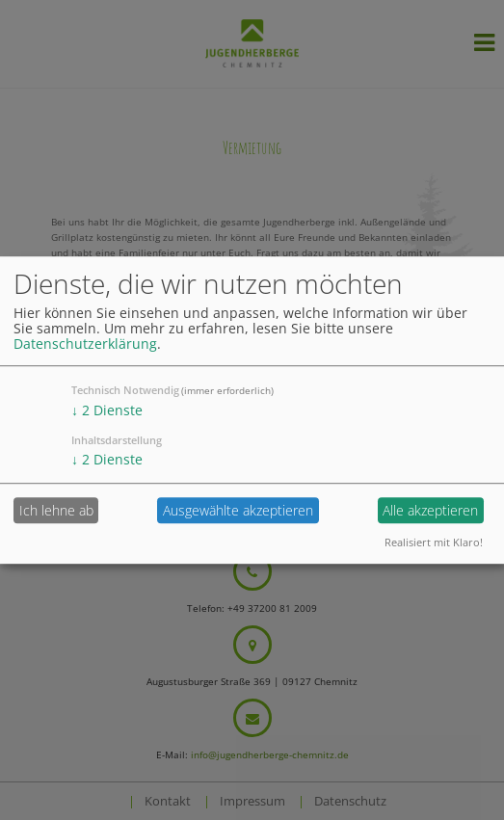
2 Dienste (107, 410)
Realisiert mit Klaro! (434, 542)
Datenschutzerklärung (85, 344)
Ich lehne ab (56, 510)
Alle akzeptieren (430, 510)
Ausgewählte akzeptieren (238, 510)
